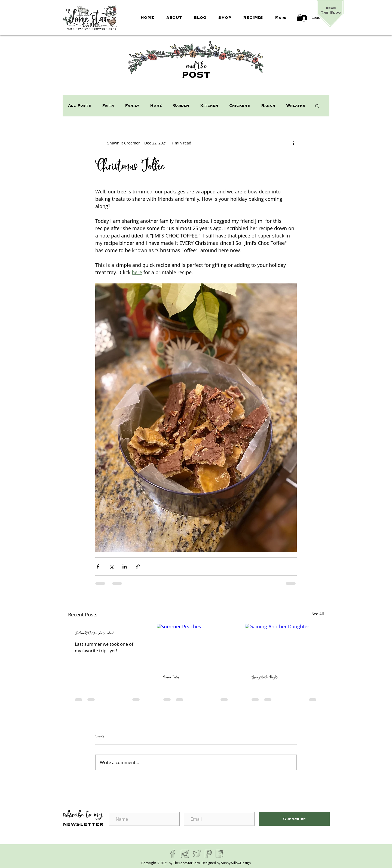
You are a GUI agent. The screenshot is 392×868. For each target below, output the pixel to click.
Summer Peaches (171, 678)
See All (318, 614)
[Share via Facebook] (98, 566)
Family (132, 105)
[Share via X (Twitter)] (111, 566)
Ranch (268, 105)
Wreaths (296, 105)
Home (156, 105)
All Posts (80, 105)
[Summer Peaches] (196, 646)
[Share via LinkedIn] (125, 566)
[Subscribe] (294, 819)
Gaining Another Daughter (265, 678)
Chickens (240, 105)
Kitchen (209, 105)
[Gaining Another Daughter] (284, 646)
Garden (181, 105)
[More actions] (293, 143)
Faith (108, 105)
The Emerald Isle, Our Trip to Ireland (94, 634)
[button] (300, 18)
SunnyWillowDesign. (236, 863)
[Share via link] (138, 566)
